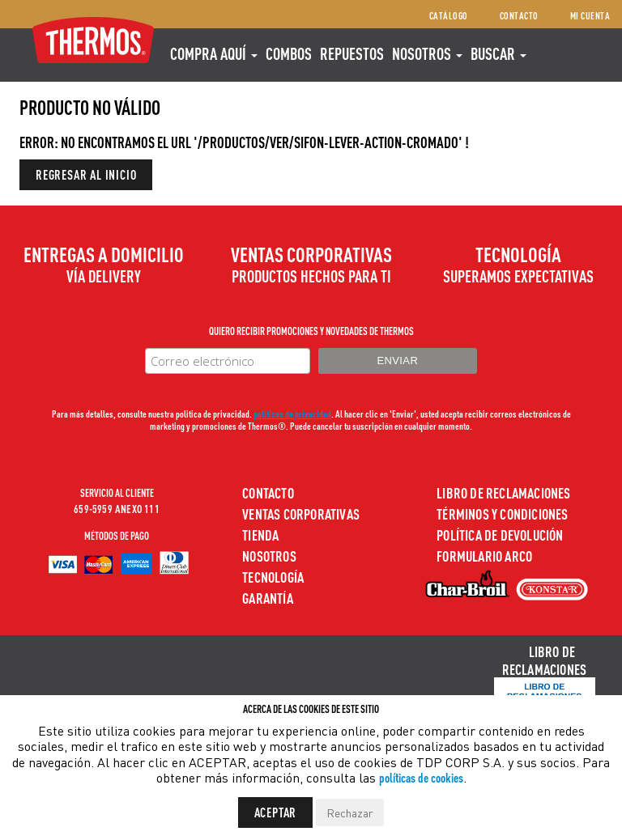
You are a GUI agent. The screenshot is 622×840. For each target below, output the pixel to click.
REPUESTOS (352, 53)
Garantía (268, 598)
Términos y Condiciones (502, 513)
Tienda (260, 535)
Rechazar (350, 812)
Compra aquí (214, 53)
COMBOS (289, 53)
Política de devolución (500, 535)
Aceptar (276, 812)
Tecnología (273, 577)
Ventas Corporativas (301, 513)
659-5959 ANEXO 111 (117, 508)
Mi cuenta (590, 16)
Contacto (519, 16)
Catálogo (449, 16)
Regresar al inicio (86, 174)
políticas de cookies (421, 777)
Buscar (498, 53)
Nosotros (427, 53)
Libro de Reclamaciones (503, 492)
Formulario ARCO (484, 556)
